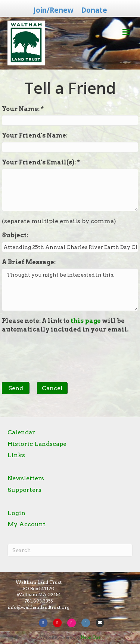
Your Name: (21, 109)
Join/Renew (53, 10)
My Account (27, 524)
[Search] (70, 550)
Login (16, 513)
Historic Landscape (37, 444)
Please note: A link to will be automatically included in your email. (65, 325)
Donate (94, 10)
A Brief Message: (29, 262)
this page (86, 321)
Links (16, 455)
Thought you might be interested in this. (70, 290)
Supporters (24, 490)
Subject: (15, 235)
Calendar (21, 432)
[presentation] (59, 354)
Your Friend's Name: (35, 135)
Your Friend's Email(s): (39, 162)
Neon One (91, 637)
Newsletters (26, 478)
